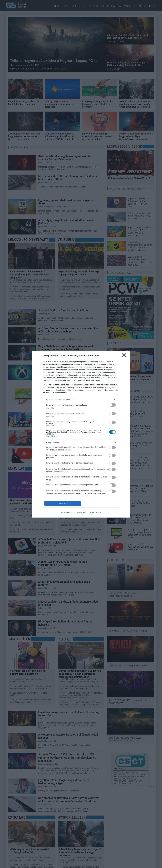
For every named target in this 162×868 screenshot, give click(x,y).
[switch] (112, 405)
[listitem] (81, 399)
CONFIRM (63, 503)
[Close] (125, 356)
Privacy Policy (95, 512)
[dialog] (81, 434)
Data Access (81, 512)
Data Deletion (67, 512)
